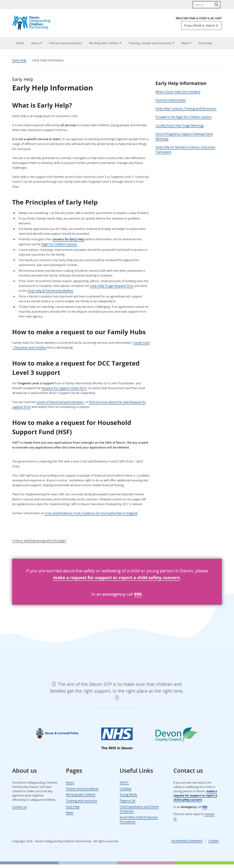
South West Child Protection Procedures (139, 820)
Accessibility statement (187, 841)
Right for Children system (59, 244)
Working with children (104, 43)
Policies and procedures (66, 43)
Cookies (214, 841)
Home (20, 43)
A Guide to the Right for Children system (184, 117)
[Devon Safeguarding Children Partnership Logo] (33, 29)
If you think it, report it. (202, 25)
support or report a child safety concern (137, 577)
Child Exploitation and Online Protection (139, 809)
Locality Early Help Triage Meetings (180, 125)
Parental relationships (171, 100)
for (90, 577)
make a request (70, 577)
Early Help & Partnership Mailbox (50, 291)
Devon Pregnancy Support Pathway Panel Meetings (184, 136)
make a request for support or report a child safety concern (195, 795)
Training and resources (82, 801)
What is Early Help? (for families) (178, 92)
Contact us (19, 807)
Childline (126, 789)
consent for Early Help (68, 239)
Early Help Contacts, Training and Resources (186, 108)
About (35, 43)
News (185, 43)
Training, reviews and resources (150, 43)
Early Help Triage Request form (112, 286)
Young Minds (128, 795)
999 (138, 594)
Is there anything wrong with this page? (39, 540)
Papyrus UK (128, 801)
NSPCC (124, 783)
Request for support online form (64, 388)
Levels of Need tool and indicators (60, 402)
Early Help (205, 43)
